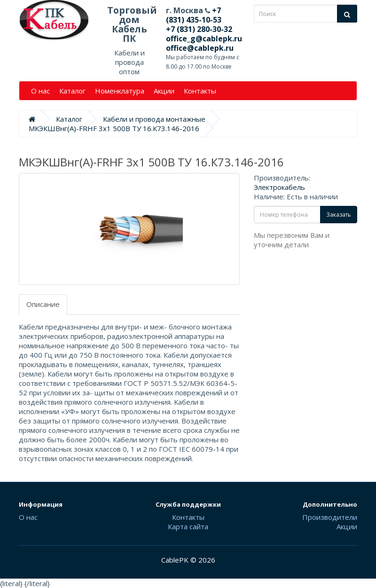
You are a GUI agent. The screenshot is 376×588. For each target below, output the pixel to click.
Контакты (200, 91)
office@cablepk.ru (200, 48)
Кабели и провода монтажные (154, 119)
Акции (164, 91)
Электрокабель (279, 187)
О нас (40, 91)
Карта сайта (188, 526)
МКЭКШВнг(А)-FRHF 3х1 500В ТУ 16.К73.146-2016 (114, 128)
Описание (43, 304)
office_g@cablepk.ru (204, 39)
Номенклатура (120, 91)
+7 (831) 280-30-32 (199, 29)
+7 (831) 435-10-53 (194, 15)
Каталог (72, 91)
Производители (330, 517)
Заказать (339, 215)
